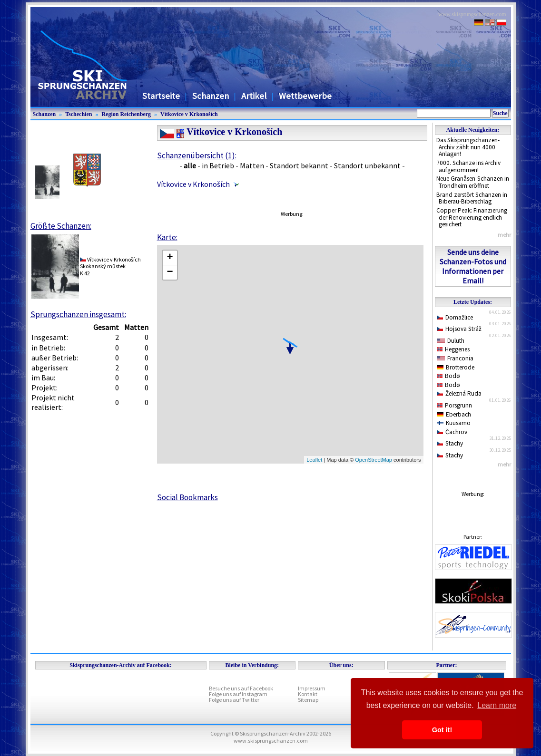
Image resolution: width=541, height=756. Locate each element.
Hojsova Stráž (459, 329)
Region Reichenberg (126, 114)
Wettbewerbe (305, 96)
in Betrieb (218, 165)
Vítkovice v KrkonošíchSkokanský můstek (111, 263)
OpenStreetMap (374, 460)
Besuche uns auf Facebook (241, 688)
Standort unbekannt (367, 165)
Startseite (161, 96)
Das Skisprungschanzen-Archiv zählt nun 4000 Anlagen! (468, 147)
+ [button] (170, 258)
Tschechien (79, 114)
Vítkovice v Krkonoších (189, 114)
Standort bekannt (299, 165)
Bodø (449, 376)
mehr (504, 235)
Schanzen (211, 96)
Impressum (312, 688)
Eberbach (454, 414)
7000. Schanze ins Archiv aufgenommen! (468, 166)
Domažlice (455, 317)
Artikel (254, 96)
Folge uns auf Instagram (238, 694)
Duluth (451, 341)
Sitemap (308, 700)
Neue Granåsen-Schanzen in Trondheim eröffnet (473, 182)
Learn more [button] (497, 705)
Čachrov (452, 432)
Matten (252, 165)
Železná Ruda (459, 393)
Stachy (450, 443)
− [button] (170, 272)
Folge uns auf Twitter (234, 700)
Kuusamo (454, 423)
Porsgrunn (455, 405)
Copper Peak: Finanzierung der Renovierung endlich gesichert (472, 217)
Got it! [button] (442, 730)
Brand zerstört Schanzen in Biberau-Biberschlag (472, 198)
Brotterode (456, 367)
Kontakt (308, 694)
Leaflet (314, 460)
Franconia (455, 358)
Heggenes (453, 349)
